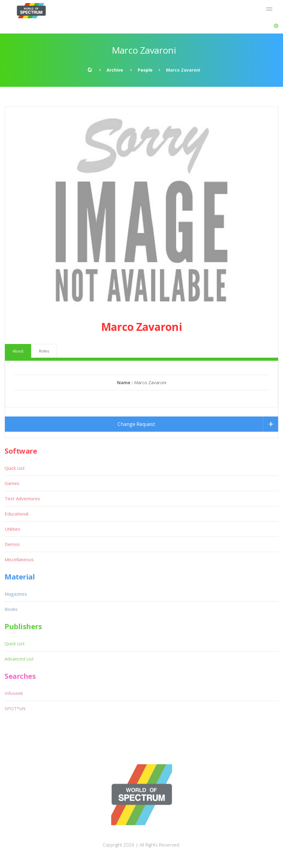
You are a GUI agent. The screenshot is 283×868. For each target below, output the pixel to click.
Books (11, 609)
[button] (276, 26)
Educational (16, 514)
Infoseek (14, 693)
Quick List (15, 468)
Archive (115, 70)
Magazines (16, 594)
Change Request (136, 424)
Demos (12, 544)
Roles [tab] (44, 351)
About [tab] (18, 351)
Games (12, 483)
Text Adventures (22, 498)
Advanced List (19, 659)
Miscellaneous (19, 559)
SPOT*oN (15, 708)
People (145, 70)
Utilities (12, 529)
